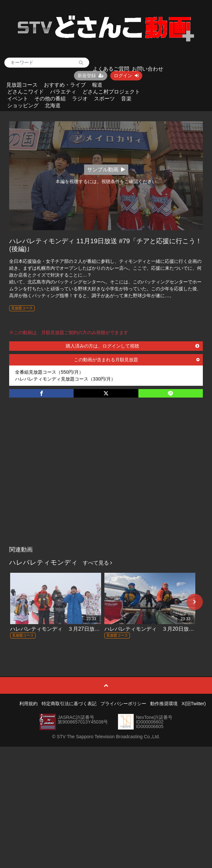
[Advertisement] (61, 478)
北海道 (53, 105)
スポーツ (104, 99)
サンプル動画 (106, 170)
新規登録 (91, 76)
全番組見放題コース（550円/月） (49, 372)
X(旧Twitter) (194, 704)
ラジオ (80, 99)
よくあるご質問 (111, 69)
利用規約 (28, 704)
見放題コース (22, 85)
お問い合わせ (148, 69)
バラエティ (63, 92)
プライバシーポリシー (123, 704)
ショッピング (23, 105)
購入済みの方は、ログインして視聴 (132, 346)
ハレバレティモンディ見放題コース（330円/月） (65, 379)
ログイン (126, 76)
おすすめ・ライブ (65, 85)
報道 (97, 85)
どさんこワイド (26, 92)
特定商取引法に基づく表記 (69, 704)
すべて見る (97, 563)
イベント (18, 99)
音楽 (126, 99)
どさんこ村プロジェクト (111, 92)
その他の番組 (50, 99)
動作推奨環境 (164, 704)
